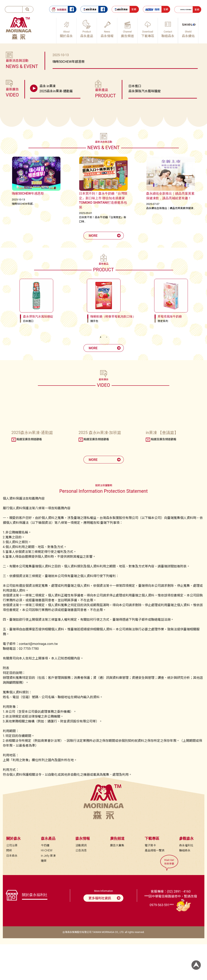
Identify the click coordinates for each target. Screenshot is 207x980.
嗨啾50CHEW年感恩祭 (69, 62)
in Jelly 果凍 (48, 856)
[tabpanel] (36, 302)
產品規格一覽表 (155, 850)
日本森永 (12, 856)
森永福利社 (186, 845)
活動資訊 (81, 845)
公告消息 (81, 850)
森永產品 (48, 838)
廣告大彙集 (117, 845)
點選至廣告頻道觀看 (27, 439)
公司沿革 (12, 845)
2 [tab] (107, 337)
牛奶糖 (45, 845)
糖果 (44, 861)
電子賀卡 (150, 845)
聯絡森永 (185, 850)
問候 (9, 850)
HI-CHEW (47, 850)
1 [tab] (101, 337)
